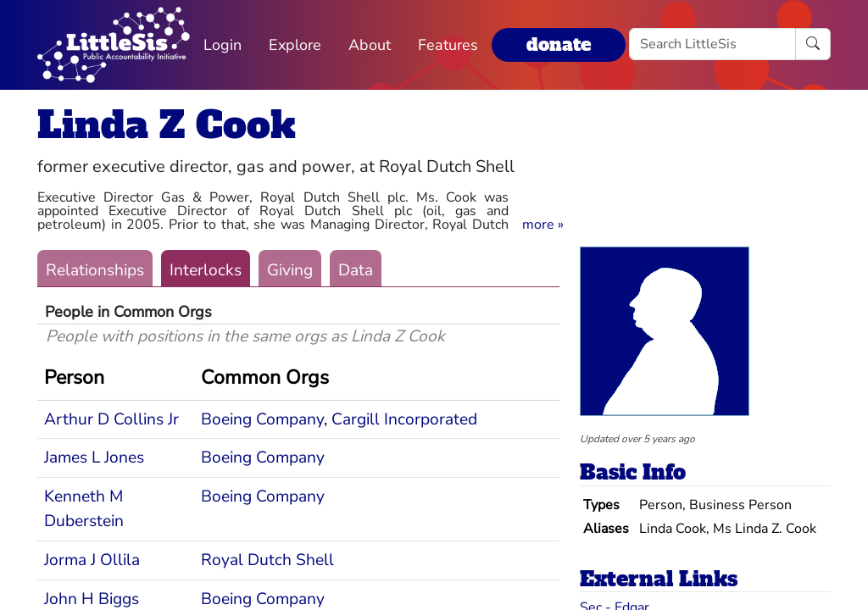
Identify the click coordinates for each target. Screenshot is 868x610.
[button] (543, 225)
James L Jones (94, 457)
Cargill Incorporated (404, 419)
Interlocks (206, 270)
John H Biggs (92, 599)
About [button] (370, 45)
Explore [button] (295, 45)
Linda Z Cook (167, 125)
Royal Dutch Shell (267, 560)
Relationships (95, 270)
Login (223, 45)
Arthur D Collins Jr (111, 419)
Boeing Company (262, 419)
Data (356, 270)
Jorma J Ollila (92, 560)
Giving (290, 270)
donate (559, 44)
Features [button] (448, 45)
